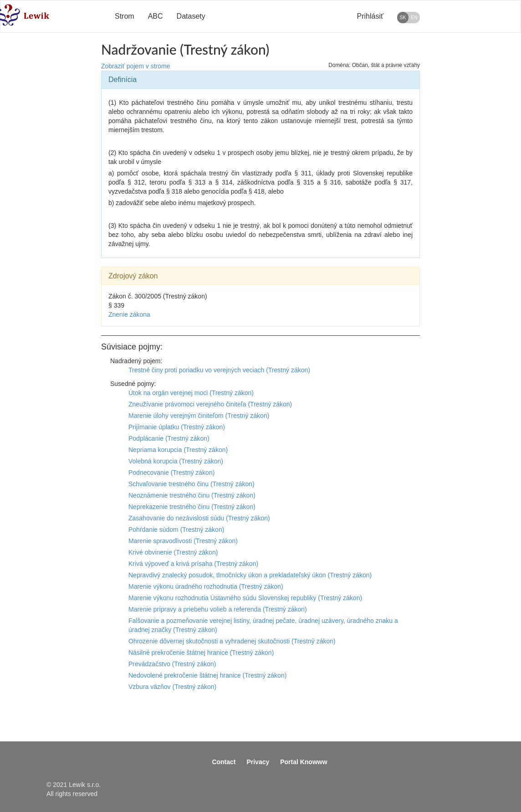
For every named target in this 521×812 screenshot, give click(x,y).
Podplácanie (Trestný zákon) (169, 438)
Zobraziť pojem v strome (136, 66)
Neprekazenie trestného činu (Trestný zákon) (192, 507)
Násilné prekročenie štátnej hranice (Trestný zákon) (201, 653)
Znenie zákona (129, 314)
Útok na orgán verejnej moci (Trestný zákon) (191, 393)
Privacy (258, 762)
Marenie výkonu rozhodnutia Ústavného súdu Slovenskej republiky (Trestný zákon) (245, 598)
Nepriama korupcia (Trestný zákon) (178, 450)
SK (403, 18)
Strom (125, 16)
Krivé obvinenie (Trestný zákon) (173, 552)
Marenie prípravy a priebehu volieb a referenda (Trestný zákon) (218, 609)
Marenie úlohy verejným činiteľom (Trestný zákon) (199, 416)
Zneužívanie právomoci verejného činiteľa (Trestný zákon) (210, 404)
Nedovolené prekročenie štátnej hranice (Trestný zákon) (207, 675)
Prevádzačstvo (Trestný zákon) (172, 664)
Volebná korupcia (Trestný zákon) (176, 461)
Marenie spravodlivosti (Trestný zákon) (183, 541)
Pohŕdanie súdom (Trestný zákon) (176, 529)
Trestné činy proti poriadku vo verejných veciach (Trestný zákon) (219, 370)
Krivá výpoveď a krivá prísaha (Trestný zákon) (193, 564)
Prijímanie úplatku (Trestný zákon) (177, 427)
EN (414, 18)
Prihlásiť (370, 16)
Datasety (191, 16)
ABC (156, 16)
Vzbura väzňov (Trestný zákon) (172, 687)
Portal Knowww (304, 762)
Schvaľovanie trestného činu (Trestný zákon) (192, 484)
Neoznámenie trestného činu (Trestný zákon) (192, 495)
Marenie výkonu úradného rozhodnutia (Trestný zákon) (206, 586)
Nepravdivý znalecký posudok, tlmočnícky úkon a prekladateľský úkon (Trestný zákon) (250, 575)
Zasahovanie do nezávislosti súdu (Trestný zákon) (199, 518)
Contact (224, 762)
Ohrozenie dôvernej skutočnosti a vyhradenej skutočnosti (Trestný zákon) (232, 641)
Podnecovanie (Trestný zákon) (171, 473)
